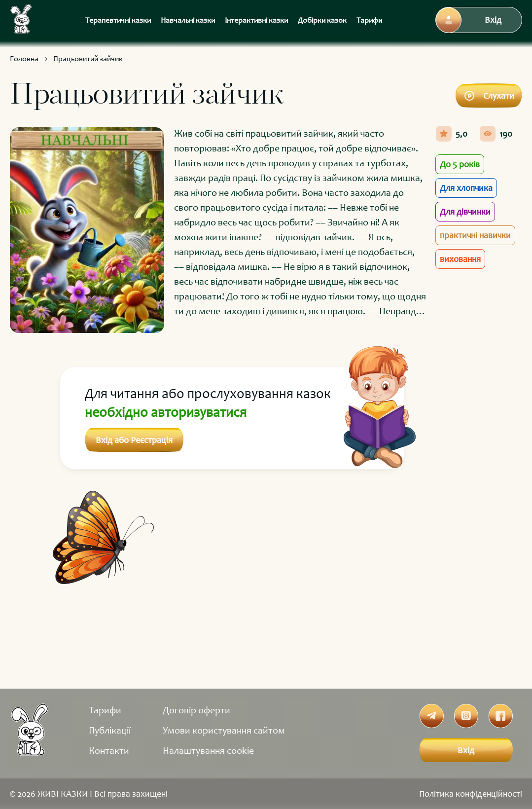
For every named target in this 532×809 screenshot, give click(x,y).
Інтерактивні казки (256, 20)
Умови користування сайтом (224, 730)
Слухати (489, 96)
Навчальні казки (188, 20)
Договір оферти (196, 710)
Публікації (110, 730)
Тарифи (369, 20)
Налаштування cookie (208, 750)
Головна (24, 58)
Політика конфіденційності (471, 794)
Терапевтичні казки (118, 20)
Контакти (109, 750)
